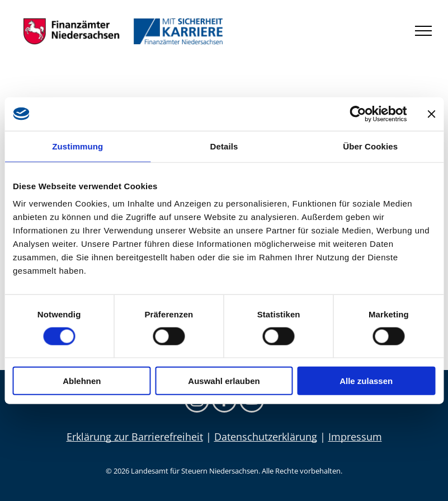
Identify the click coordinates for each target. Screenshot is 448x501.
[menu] (423, 31)
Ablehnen (82, 381)
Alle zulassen (366, 381)
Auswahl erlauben (224, 381)
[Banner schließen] (431, 114)
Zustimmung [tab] (77, 146)
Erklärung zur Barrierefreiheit (135, 437)
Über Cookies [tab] (370, 146)
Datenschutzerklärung (266, 437)
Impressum (355, 437)
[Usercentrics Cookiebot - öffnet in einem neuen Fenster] (358, 114)
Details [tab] (224, 146)
